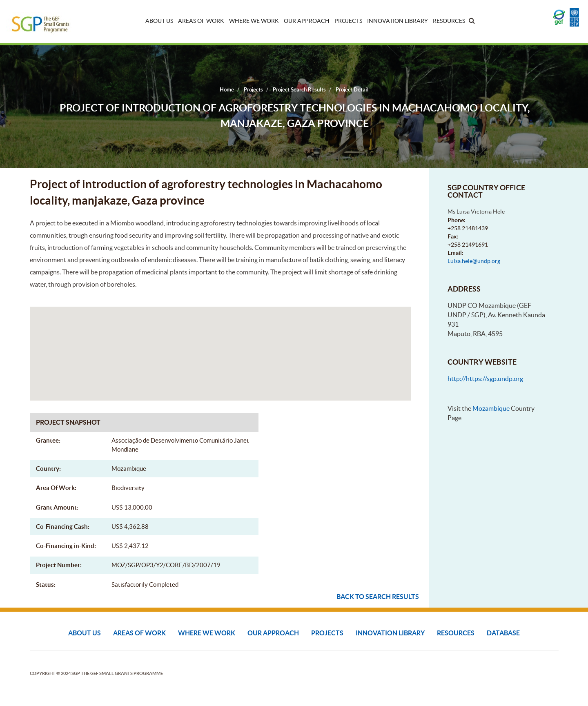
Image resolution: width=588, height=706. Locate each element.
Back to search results (378, 597)
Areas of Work (201, 21)
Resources (449, 21)
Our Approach (307, 21)
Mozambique (491, 408)
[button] (220, 346)
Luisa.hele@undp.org (474, 261)
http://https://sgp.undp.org (485, 379)
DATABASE (503, 633)
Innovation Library (398, 21)
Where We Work (254, 21)
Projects (348, 21)
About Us (159, 21)
